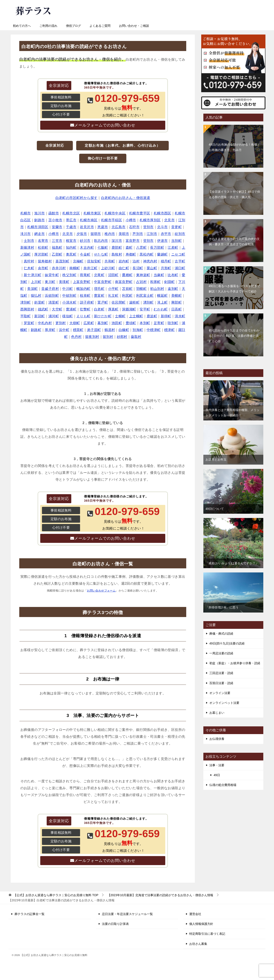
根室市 (71, 241)
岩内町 (124, 261)
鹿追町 (152, 316)
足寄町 (159, 323)
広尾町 (89, 323)
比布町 (173, 275)
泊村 (136, 261)
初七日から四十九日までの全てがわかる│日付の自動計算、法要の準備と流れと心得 (234, 336)
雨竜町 (85, 275)
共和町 (110, 261)
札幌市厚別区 (150, 220)
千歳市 (71, 227)
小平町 (113, 289)
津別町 (26, 302)
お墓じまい (217, 713)
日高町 (176, 309)
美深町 (32, 289)
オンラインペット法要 (224, 703)
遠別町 (173, 289)
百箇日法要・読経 (221, 683)
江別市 (152, 234)
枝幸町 (85, 296)
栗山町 (152, 268)
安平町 (145, 309)
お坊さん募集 (198, 944)
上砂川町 (108, 268)
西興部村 (27, 309)
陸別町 (173, 323)
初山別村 (157, 289)
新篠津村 (27, 248)
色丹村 (76, 337)
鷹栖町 (127, 275)
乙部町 (57, 254)
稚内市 (110, 234)
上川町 (36, 282)
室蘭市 (57, 227)
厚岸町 (50, 330)
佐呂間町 (119, 302)
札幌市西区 (162, 213)
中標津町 (154, 330)
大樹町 (75, 323)
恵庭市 (103, 227)
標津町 (169, 330)
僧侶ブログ (73, 26)
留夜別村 (92, 337)
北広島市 (119, 227)
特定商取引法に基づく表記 (207, 934)
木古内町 (87, 248)
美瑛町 (64, 282)
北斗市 (162, 227)
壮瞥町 (85, 309)
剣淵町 (169, 282)
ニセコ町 (178, 254)
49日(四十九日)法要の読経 (227, 643)
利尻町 (127, 296)
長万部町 (157, 248)
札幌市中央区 (115, 213)
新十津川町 (33, 275)
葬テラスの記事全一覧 (30, 914)
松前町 (43, 248)
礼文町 (113, 296)
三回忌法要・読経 (221, 673)
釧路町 (36, 330)
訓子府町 (87, 302)
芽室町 (29, 323)
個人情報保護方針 (201, 924)
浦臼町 (180, 268)
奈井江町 (91, 268)
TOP (56, 895)
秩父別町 (69, 275)
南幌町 (75, 268)
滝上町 (162, 302)
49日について (215, 509)
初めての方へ (22, 26)
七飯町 (103, 248)
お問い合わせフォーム (101, 591)
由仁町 (124, 268)
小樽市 (131, 220)
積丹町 (166, 261)
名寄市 (43, 241)
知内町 (71, 248)
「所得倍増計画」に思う (222, 607)
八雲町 (141, 248)
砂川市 (85, 241)
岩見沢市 (87, 227)
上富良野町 (82, 282)
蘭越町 (162, 254)
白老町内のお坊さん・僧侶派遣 (126, 198)
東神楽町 (143, 275)
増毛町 (99, 289)
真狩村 (29, 261)
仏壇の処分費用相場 (223, 785)
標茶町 (78, 330)
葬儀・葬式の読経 (221, 634)
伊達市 (162, 241)
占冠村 (141, 282)
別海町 (138, 330)
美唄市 (124, 234)
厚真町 (113, 309)
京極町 (78, 261)
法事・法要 (217, 765)
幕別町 (103, 323)
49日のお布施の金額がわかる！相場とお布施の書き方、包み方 (234, 147)
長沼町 (138, 268)
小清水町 (69, 302)
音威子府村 (50, 289)
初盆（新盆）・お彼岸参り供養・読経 (235, 663)
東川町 (50, 282)
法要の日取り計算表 (115, 924)
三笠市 (57, 241)
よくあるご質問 (100, 26)
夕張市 (82, 234)
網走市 (39, 234)
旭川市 (39, 213)
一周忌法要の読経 (221, 653)
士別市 (29, 241)
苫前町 (127, 289)
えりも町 (83, 316)
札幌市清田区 (38, 227)
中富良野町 (103, 282)
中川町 (68, 289)
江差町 (173, 248)
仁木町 (29, 268)
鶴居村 (110, 330)
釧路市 (39, 220)
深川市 (117, 241)
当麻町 (159, 275)
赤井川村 (59, 268)
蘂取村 (136, 337)
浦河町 (54, 316)
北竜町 (99, 275)
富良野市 (133, 241)
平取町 (26, 316)
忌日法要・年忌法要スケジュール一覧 (127, 914)
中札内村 (45, 323)
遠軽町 (134, 302)
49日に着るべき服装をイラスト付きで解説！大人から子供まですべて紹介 (234, 289)
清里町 (54, 302)
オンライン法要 (220, 693)
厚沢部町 (41, 254)
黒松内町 (147, 254)
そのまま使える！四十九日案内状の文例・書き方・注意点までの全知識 (234, 242)
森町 (129, 248)
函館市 (54, 213)
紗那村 (122, 337)
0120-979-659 (154, 10)
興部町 (176, 302)
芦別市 (138, 234)
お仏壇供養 (217, 739)
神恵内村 (150, 261)
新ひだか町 (103, 316)
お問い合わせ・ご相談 (134, 26)
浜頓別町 (52, 296)
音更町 (176, 227)
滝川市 (26, 234)
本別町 (145, 323)
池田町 (117, 323)
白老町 (99, 309)
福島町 (57, 248)
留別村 (108, 337)
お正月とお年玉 (216, 459)
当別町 (176, 241)
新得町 (166, 316)
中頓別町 (69, 296)
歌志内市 (101, 241)
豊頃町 (131, 323)
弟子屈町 (94, 330)
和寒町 (155, 282)
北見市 (169, 220)
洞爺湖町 (129, 309)
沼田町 (113, 275)
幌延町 (162, 296)
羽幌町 (141, 289)
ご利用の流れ (48, 26)
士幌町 (120, 316)
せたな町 (101, 254)
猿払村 (36, 296)
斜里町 (39, 302)
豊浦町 (71, 309)
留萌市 (96, 234)
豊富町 (99, 296)
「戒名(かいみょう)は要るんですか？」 (232, 563)
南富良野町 (124, 282)
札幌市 (26, 213)
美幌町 (176, 296)
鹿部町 (117, 248)
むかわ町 (161, 309)
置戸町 (103, 302)
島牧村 (117, 254)
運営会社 (195, 914)
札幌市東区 (92, 213)
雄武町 (43, 309)
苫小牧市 (55, 220)
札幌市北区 (71, 213)
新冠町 (39, 316)
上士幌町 (136, 316)
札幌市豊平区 (140, 213)
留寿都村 (45, 261)
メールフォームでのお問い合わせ (105, 125)
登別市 (148, 227)
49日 (217, 775)
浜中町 (64, 330)
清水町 (180, 316)
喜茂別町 (63, 261)
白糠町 (124, 330)
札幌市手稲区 (112, 220)
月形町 (166, 268)
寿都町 (131, 254)
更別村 (61, 323)
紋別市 (180, 234)
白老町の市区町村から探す (77, 198)
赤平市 (166, 234)
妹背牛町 (52, 275)
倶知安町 (94, 261)
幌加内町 (83, 289)
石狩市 (134, 227)
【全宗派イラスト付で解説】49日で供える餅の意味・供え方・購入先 (234, 194)
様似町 (68, 316)
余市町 (43, 268)
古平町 (180, 261)
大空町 (57, 309)
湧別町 (148, 302)
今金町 (85, 254)
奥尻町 (71, 254)
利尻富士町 (145, 296)
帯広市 (71, 220)
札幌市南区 (89, 220)
